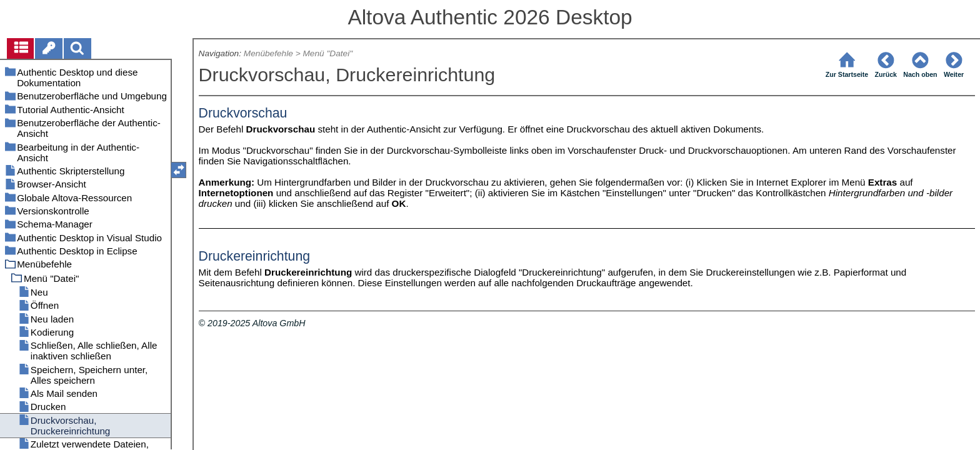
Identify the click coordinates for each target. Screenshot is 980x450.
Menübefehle (268, 53)
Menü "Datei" (327, 53)
